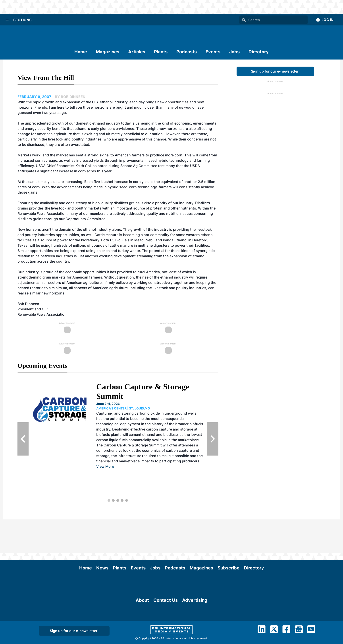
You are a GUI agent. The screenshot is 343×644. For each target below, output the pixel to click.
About (142, 615)
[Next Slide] (213, 439)
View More (105, 466)
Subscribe (228, 534)
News (102, 534)
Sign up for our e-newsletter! (275, 71)
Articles (137, 52)
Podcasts (187, 52)
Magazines (108, 52)
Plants (161, 52)
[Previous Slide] (23, 439)
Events (213, 52)
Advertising (195, 615)
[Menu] (7, 20)
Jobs (234, 52)
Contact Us (166, 615)
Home (81, 52)
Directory (259, 52)
